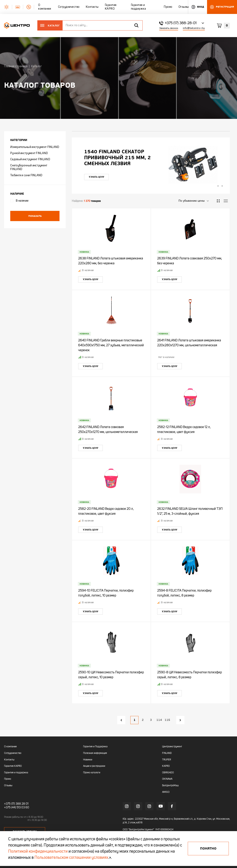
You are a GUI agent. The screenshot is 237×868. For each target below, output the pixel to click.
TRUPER (167, 760)
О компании (10, 747)
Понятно (208, 849)
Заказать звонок (169, 28)
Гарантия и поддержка (16, 773)
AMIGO (166, 792)
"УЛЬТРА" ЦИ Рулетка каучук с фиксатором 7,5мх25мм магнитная (115, 158)
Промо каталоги (92, 773)
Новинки (88, 760)
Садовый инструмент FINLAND (30, 159)
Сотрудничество (13, 753)
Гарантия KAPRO (13, 766)
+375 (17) (10, 804)
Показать (35, 216)
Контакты (9, 760)
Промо (8, 779)
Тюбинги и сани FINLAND (26, 175)
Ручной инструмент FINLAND (29, 153)
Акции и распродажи (94, 766)
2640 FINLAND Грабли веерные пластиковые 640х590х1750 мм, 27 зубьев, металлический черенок (111, 345)
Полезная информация (95, 753)
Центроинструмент (172, 747)
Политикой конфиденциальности (38, 852)
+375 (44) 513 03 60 (17, 808)
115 (167, 720)
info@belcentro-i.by (194, 28)
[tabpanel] (151, 165)
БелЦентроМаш (170, 786)
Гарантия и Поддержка (95, 747)
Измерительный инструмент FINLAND (35, 147)
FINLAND (167, 753)
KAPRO (166, 766)
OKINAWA (167, 779)
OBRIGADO (168, 773)
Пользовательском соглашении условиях (71, 858)
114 (159, 720)
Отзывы (8, 786)
